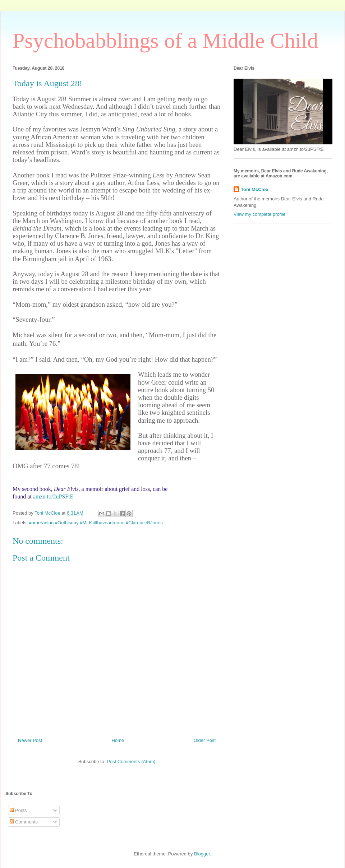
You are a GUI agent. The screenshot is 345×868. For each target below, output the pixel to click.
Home (118, 740)
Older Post (205, 740)
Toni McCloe (254, 189)
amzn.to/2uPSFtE (53, 496)
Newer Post (30, 740)
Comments (24, 822)
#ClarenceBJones (144, 523)
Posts (18, 810)
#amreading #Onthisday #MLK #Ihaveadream (76, 523)
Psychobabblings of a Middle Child (165, 41)
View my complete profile (259, 214)
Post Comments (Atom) (131, 762)
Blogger (202, 854)
